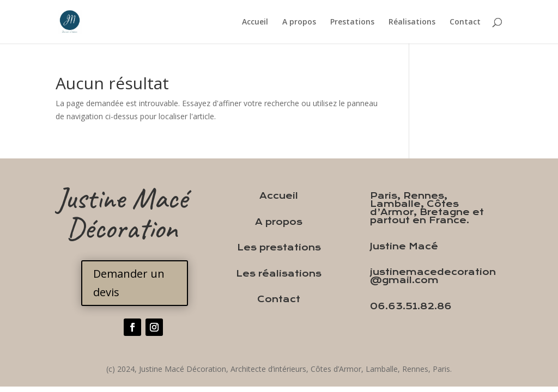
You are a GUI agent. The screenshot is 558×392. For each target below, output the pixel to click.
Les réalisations (279, 274)
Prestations (352, 22)
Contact (465, 22)
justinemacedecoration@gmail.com (433, 276)
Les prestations (279, 247)
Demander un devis (129, 283)
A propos (299, 22)
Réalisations (412, 22)
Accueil (255, 22)
